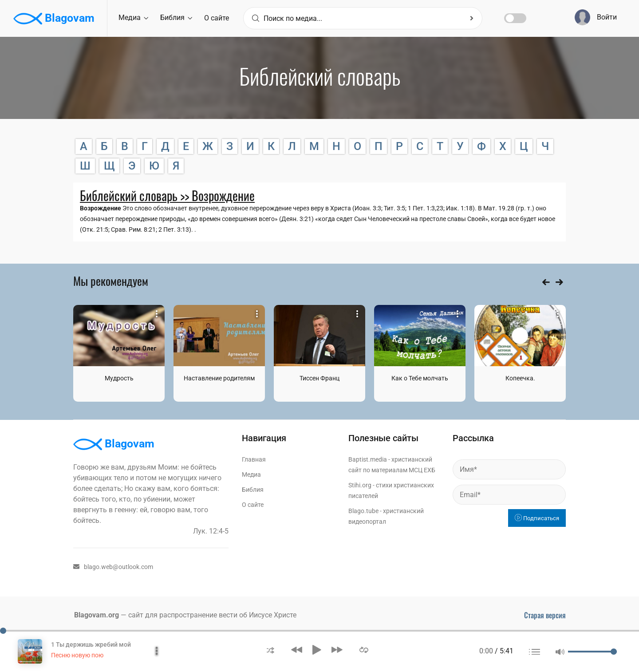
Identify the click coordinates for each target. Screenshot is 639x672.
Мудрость (119, 378)
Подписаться (537, 518)
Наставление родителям (219, 378)
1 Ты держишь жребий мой (91, 644)
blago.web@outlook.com (113, 567)
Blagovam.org (97, 615)
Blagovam (54, 19)
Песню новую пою (77, 655)
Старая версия (545, 615)
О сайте (217, 18)
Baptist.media (368, 459)
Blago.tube (363, 511)
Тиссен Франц (319, 378)
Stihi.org (360, 485)
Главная (254, 459)
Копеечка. (520, 378)
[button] (270, 650)
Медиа (133, 18)
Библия (176, 18)
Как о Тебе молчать (420, 378)
